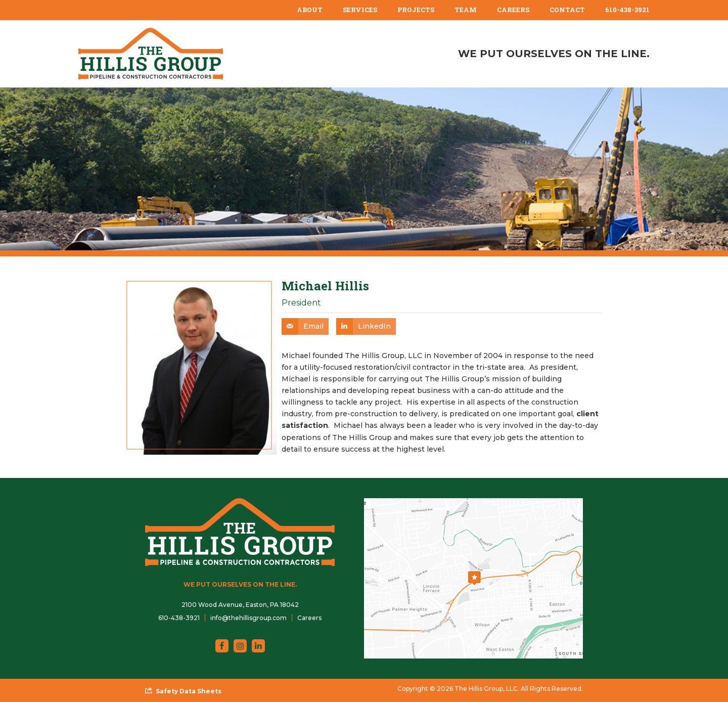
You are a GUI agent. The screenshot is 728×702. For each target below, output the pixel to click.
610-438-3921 (627, 10)
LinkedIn (374, 326)
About (310, 10)
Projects (416, 10)
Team (466, 10)
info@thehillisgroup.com (248, 618)
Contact (567, 10)
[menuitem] (310, 10)
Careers (513, 10)
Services (360, 10)
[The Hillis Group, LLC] (151, 54)
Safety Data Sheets (189, 691)
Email (313, 326)
